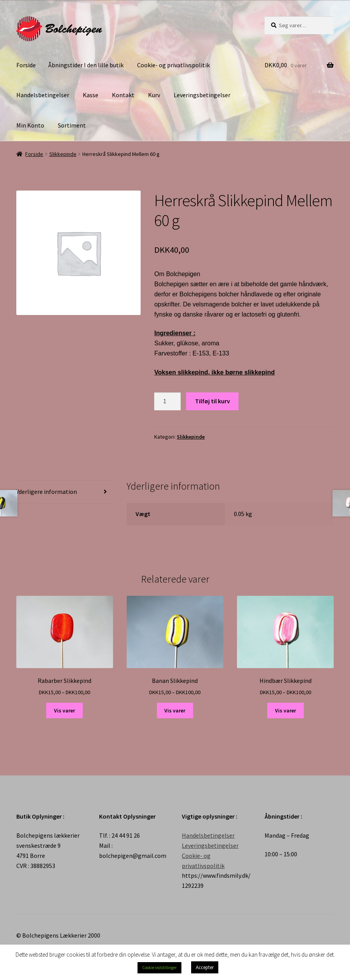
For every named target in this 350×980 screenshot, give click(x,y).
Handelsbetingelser (43, 95)
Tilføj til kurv (212, 401)
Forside (26, 65)
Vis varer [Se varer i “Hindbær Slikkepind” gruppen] (286, 710)
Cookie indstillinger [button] (159, 968)
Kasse (91, 95)
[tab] (65, 492)
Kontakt (123, 95)
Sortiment (72, 125)
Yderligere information (47, 492)
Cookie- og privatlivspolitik (173, 65)
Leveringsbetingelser (202, 95)
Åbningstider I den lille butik (86, 65)
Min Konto (30, 125)
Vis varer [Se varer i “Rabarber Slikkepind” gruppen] (64, 710)
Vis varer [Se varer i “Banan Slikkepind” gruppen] (175, 710)
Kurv (154, 95)
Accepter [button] (205, 967)
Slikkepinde (63, 154)
